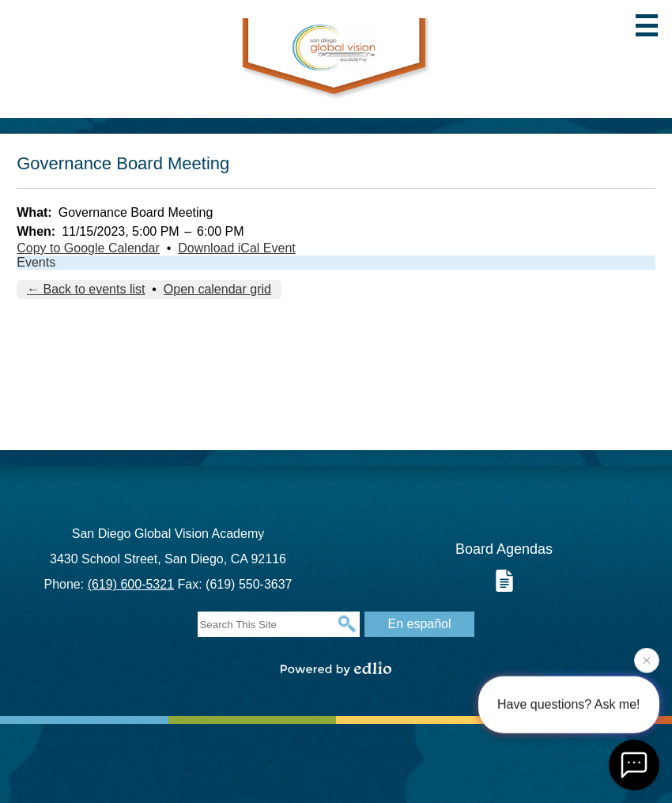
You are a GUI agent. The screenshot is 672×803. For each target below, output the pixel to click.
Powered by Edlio (336, 669)
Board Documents (504, 581)
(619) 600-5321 (131, 584)
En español (419, 624)
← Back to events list (86, 289)
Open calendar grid (217, 289)
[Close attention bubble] (647, 660)
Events (36, 262)
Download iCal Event (237, 248)
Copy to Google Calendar (88, 248)
